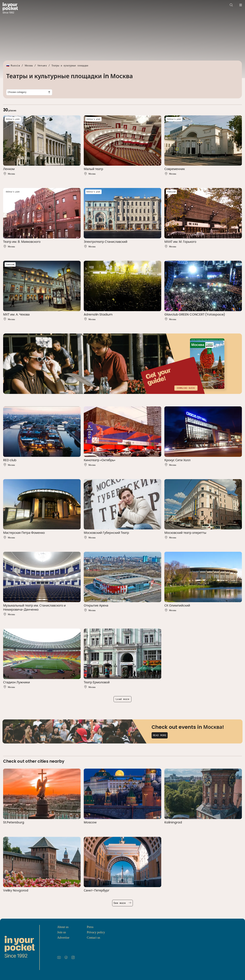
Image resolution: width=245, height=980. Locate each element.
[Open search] (231, 5)
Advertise (63, 938)
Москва (29, 65)
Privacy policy (96, 932)
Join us (62, 932)
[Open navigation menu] (241, 5)
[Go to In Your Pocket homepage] (10, 8)
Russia (15, 65)
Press (90, 927)
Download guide (186, 388)
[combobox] (29, 92)
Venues (42, 65)
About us (63, 927)
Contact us (94, 938)
